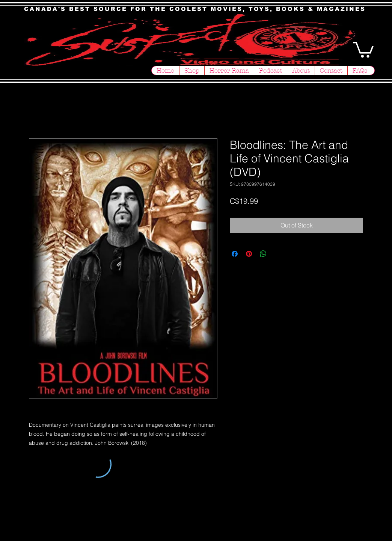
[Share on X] (277, 254)
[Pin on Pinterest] (249, 254)
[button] (363, 49)
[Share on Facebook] (235, 254)
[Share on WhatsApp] (263, 254)
